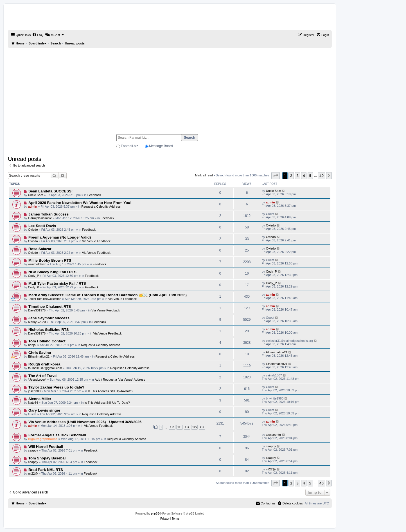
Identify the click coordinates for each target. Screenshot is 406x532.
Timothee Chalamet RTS (50, 307)
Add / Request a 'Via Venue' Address (120, 380)
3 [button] (298, 176)
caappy (33, 450)
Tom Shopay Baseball (48, 458)
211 (180, 427)
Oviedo (33, 230)
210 (172, 427)
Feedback (94, 195)
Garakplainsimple (40, 218)
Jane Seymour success (49, 318)
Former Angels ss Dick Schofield (57, 435)
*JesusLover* (37, 380)
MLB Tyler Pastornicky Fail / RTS (57, 283)
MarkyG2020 (37, 322)
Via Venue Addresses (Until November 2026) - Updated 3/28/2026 (85, 422)
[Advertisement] (170, 89)
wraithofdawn (37, 264)
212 (187, 427)
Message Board (161, 146)
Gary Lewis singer (44, 410)
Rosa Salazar (40, 249)
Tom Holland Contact (47, 341)
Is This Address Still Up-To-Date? (111, 391)
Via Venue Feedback (96, 241)
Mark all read (204, 175)
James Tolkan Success (49, 214)
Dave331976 (37, 310)
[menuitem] (38, 35)
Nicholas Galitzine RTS (49, 330)
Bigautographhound (43, 439)
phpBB (155, 514)
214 (202, 427)
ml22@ (33, 473)
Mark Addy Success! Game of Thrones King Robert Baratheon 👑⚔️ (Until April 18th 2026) (108, 295)
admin (33, 206)
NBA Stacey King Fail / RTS (52, 272)
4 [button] (304, 176)
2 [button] (291, 176)
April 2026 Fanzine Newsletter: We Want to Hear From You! (80, 203)
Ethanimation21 (39, 356)
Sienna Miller (40, 399)
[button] (276, 176)
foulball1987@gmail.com (45, 368)
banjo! (32, 345)
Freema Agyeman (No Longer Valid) (60, 237)
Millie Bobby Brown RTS (50, 260)
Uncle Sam (36, 195)
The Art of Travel (43, 376)
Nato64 (33, 403)
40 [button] (322, 176)
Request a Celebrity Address (101, 206)
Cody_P (34, 276)
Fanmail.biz (129, 146)
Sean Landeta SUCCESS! (51, 191)
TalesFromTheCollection (45, 299)
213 (194, 427)
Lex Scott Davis (42, 226)
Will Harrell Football (46, 447)
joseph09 (34, 391)
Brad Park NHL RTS (46, 470)
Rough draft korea (44, 364)
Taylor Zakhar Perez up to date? (56, 387)
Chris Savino (40, 353)
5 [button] (310, 176)
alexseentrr (274, 435)
